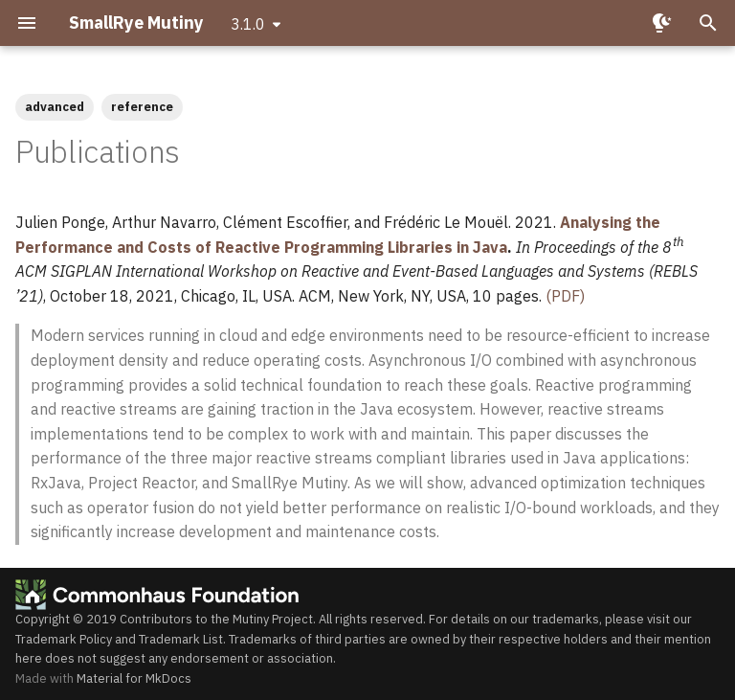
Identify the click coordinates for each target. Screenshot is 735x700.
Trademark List (181, 639)
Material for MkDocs (134, 678)
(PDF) (565, 296)
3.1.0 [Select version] (248, 24)
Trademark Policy (64, 639)
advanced (55, 107)
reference (142, 107)
